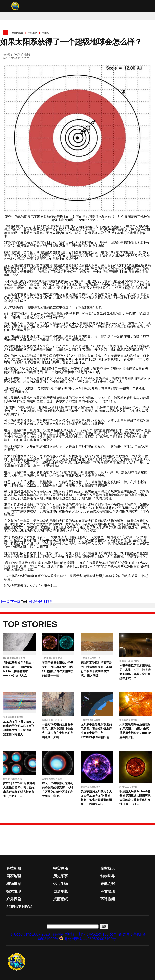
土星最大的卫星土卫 (91, 658)
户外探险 (14, 899)
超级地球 (36, 602)
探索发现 (14, 891)
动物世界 (108, 876)
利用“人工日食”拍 (129, 787)
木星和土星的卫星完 (130, 661)
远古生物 (61, 884)
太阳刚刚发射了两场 (52, 658)
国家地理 (14, 876)
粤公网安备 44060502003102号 (90, 939)
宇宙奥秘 (32, 33)
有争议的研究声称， (130, 720)
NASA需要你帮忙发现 (15, 658)
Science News (19, 907)
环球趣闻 (108, 899)
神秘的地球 (17, 33)
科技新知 (14, 868)
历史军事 (61, 876)
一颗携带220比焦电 (91, 720)
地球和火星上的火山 (52, 720)
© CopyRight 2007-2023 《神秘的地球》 (43, 934)
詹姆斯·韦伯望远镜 (13, 779)
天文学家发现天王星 (52, 779)
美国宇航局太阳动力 (91, 787)
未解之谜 (108, 884)
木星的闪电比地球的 (14, 717)
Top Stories (30, 624)
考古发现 (108, 891)
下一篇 (15, 602)
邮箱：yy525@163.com (98, 934)
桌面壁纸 (61, 899)
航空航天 (108, 868)
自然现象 (61, 891)
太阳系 (46, 33)
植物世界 (14, 884)
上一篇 (5, 602)
